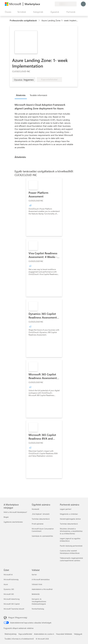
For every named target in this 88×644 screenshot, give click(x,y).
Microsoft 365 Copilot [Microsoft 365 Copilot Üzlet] (12, 604)
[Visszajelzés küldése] (41, 4)
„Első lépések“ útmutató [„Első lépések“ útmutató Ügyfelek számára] (41, 514)
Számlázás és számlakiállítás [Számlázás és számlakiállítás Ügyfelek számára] (42, 536)
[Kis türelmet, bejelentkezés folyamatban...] (83, 4)
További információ (38, 95)
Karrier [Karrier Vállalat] (34, 575)
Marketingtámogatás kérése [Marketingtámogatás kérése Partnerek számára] (70, 519)
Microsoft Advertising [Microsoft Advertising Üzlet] (12, 599)
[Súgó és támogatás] (45, 4)
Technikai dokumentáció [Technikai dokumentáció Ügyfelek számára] (41, 519)
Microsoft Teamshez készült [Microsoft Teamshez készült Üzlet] (14, 609)
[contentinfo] (39, 21)
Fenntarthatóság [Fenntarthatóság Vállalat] (38, 609)
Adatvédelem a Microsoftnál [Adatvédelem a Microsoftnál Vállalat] (42, 589)
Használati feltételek (64, 634)
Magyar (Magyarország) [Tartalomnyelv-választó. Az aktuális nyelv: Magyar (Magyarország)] (18, 617)
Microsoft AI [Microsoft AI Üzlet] (8, 575)
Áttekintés (21, 95)
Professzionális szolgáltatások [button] (23, 20)
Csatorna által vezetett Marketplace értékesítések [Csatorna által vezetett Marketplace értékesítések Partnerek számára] (70, 552)
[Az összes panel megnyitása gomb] (7, 12)
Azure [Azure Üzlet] (6, 584)
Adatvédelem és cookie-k (44, 634)
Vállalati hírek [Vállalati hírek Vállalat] (37, 584)
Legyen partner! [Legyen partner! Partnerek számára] (66, 509)
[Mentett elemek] (49, 4)
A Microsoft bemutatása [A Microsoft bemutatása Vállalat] (41, 579)
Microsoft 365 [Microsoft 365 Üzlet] (9, 594)
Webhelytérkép (11, 634)
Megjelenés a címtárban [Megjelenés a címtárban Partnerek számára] (69, 514)
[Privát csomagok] (52, 4)
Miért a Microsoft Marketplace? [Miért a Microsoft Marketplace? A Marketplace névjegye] (15, 512)
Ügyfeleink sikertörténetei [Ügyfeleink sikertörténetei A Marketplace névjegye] (13, 522)
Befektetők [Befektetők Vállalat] (36, 594)
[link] (44, 207)
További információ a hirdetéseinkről (19, 639)
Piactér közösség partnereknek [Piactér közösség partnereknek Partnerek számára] (71, 546)
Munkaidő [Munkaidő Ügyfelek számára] (35, 509)
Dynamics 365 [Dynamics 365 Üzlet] (9, 589)
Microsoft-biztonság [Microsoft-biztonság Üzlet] (11, 579)
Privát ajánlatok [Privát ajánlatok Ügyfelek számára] (38, 524)
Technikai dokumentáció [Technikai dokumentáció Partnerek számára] (69, 524)
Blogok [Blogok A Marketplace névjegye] (6, 517)
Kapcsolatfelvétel (25, 634)
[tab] (22, 95)
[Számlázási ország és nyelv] (66, 4)
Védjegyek (78, 634)
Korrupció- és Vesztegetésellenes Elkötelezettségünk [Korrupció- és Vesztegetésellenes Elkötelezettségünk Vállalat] (39, 601)
